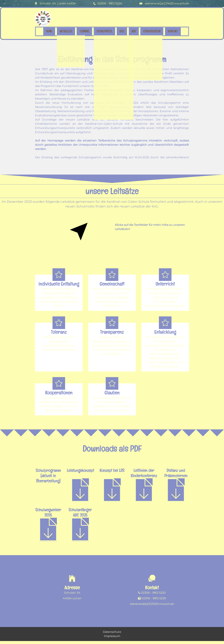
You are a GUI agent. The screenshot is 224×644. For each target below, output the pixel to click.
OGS (122, 31)
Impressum (112, 638)
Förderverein (152, 31)
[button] (59, 295)
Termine (84, 31)
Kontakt (173, 31)
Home (49, 31)
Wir (134, 31)
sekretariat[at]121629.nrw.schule (167, 3)
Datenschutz (112, 634)
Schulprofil (104, 31)
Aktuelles (66, 31)
